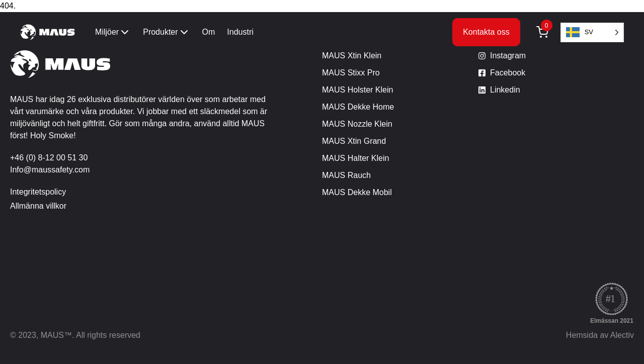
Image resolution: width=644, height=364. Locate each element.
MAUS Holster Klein (357, 90)
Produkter (166, 32)
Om (209, 32)
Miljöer (113, 32)
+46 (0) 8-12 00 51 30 (49, 158)
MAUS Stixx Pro (351, 73)
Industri (240, 32)
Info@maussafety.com (50, 170)
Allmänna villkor (38, 206)
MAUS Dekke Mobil (357, 192)
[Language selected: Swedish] (592, 32)
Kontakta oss (486, 32)
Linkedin (505, 90)
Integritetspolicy (38, 192)
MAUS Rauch (346, 175)
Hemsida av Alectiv (600, 335)
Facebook (508, 73)
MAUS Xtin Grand (354, 141)
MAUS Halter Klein (355, 158)
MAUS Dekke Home (358, 107)
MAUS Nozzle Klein (357, 124)
